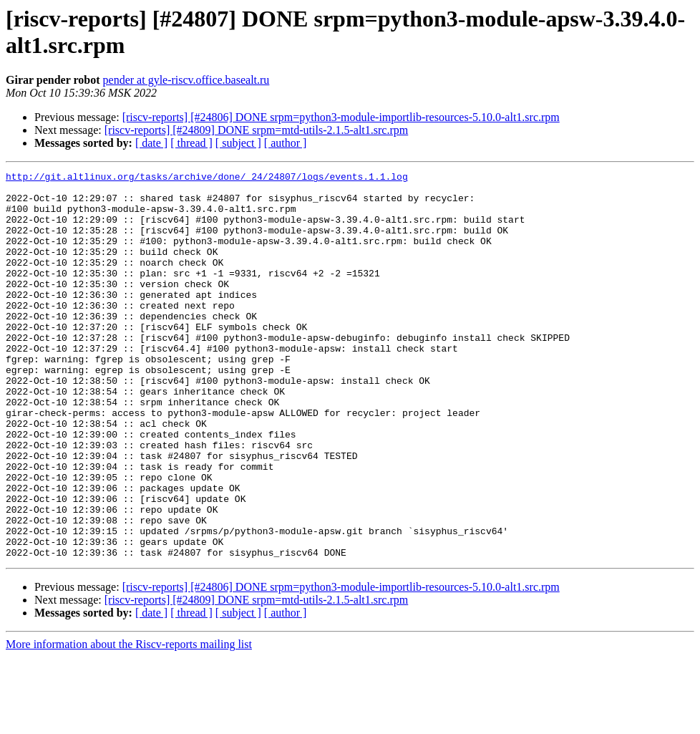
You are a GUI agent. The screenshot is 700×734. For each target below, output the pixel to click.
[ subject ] (238, 143)
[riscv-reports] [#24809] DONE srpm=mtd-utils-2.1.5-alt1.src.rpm (257, 130)
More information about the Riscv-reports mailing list (129, 721)
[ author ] (286, 143)
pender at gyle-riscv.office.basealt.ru (186, 80)
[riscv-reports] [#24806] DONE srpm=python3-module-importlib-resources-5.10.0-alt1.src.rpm (341, 117)
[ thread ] (191, 143)
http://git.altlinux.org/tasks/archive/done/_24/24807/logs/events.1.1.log (207, 178)
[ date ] (151, 143)
